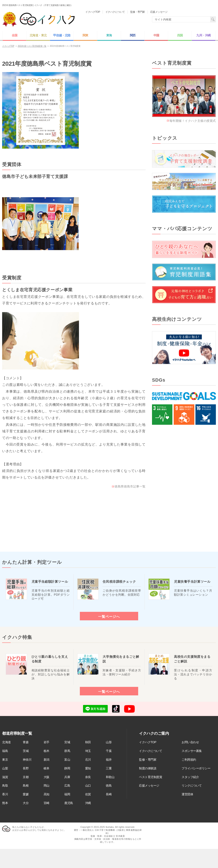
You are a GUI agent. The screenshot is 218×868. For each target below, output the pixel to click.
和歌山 (110, 777)
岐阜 (47, 768)
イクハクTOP (148, 742)
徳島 (109, 786)
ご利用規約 (189, 760)
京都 (26, 777)
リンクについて (192, 786)
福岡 (67, 794)
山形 (109, 742)
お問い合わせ (190, 742)
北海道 (6, 742)
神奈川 (27, 760)
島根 (26, 786)
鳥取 (5, 786)
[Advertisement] (184, 464)
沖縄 (88, 803)
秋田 (88, 742)
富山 (67, 760)
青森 (26, 742)
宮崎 (47, 803)
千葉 (109, 751)
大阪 (47, 777)
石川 (88, 760)
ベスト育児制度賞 (151, 777)
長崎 (109, 794)
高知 (47, 794)
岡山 (47, 786)
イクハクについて (151, 751)
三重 (109, 768)
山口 (88, 786)
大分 (26, 803)
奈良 (88, 777)
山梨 (5, 768)
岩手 (47, 742)
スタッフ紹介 (190, 777)
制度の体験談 (148, 768)
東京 (5, 760)
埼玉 (88, 751)
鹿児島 (69, 803)
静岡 (67, 768)
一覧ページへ (109, 617)
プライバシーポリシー (196, 768)
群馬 (67, 751)
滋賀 (5, 777)
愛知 (88, 768)
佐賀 (88, 794)
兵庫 (67, 777)
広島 (67, 786)
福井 (109, 760)
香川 (5, 794)
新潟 (47, 760)
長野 (26, 768)
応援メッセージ (149, 786)
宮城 (67, 742)
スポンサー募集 (192, 751)
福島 (5, 751)
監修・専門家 (148, 760)
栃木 (47, 751)
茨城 (26, 751)
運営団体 (187, 794)
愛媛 (26, 794)
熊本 (5, 803)
